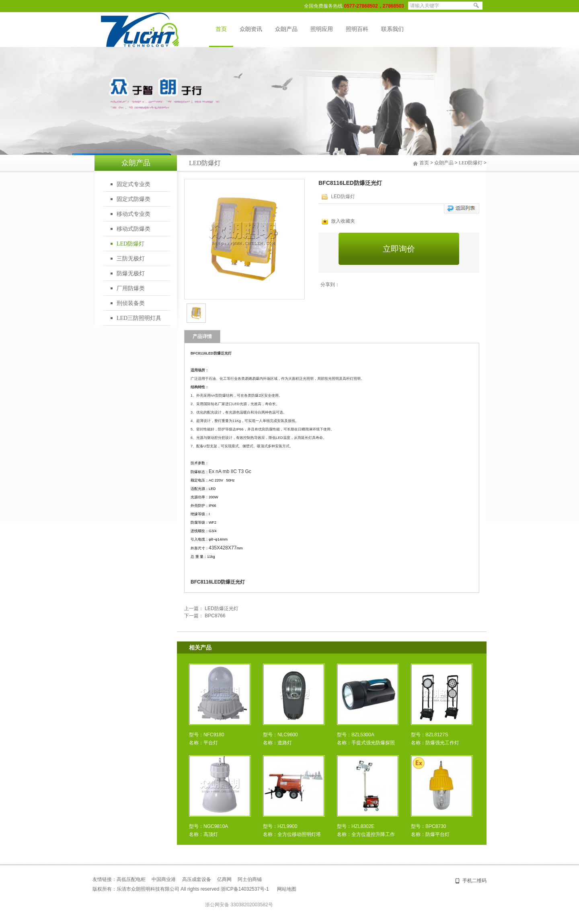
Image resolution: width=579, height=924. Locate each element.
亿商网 (224, 879)
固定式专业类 (133, 184)
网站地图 (287, 889)
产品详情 (202, 336)
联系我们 (392, 29)
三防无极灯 (131, 259)
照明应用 (322, 29)
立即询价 (399, 249)
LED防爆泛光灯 (221, 608)
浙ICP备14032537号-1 (245, 889)
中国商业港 (164, 879)
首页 (221, 29)
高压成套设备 (197, 879)
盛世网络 (306, 889)
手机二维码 (474, 881)
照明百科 (357, 29)
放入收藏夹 (338, 221)
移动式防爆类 (133, 229)
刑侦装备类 (131, 303)
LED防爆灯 (130, 244)
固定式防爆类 (133, 199)
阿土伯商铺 (250, 879)
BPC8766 (215, 616)
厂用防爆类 (131, 288)
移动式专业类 (133, 214)
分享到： (330, 285)
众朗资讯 (251, 29)
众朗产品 (286, 29)
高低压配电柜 (131, 879)
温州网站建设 (378, 889)
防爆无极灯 (131, 274)
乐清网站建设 (349, 889)
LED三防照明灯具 (139, 318)
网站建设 (325, 889)
